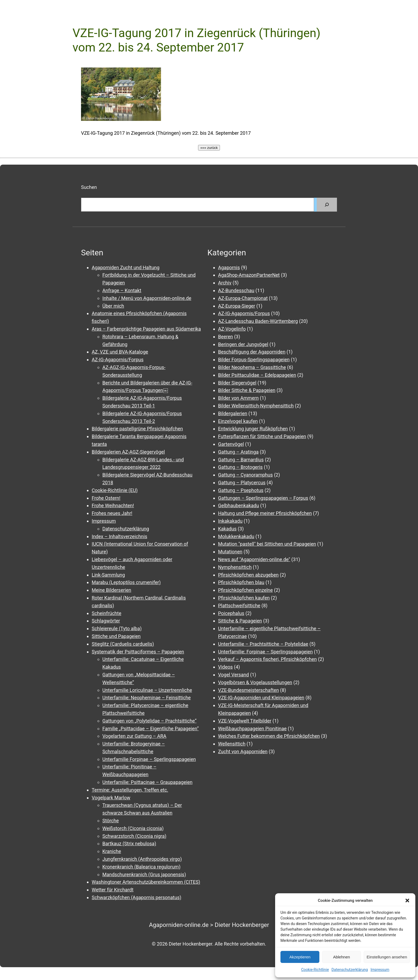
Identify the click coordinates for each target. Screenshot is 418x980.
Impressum (380, 970)
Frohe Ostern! (106, 498)
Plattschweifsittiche (239, 606)
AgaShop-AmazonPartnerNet (249, 275)
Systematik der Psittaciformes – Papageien (138, 652)
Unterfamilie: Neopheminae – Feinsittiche (146, 698)
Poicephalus (231, 613)
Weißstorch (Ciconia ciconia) (133, 828)
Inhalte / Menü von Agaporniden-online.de (147, 298)
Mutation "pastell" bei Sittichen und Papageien (267, 544)
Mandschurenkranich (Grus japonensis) (144, 874)
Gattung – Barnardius (241, 460)
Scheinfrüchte (106, 613)
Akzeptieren (300, 957)
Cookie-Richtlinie (315, 970)
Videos (225, 667)
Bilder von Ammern (238, 398)
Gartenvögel (231, 444)
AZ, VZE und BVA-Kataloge (120, 352)
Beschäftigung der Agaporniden (252, 352)
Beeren (226, 337)
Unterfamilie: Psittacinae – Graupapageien (147, 782)
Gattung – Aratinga (238, 452)
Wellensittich (232, 744)
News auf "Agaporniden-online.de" (254, 559)
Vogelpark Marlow (111, 798)
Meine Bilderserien (111, 590)
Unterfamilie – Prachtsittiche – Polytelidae (263, 644)
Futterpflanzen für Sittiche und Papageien (262, 436)
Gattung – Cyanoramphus (245, 475)
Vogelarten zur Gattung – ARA (134, 736)
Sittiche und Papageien (116, 636)
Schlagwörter (106, 621)
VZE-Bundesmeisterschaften (248, 690)
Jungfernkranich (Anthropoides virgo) (142, 859)
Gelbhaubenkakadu (238, 505)
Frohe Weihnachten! (113, 505)
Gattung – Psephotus (241, 490)
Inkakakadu (230, 521)
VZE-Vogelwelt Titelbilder (245, 721)
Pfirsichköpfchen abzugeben (248, 575)
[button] (407, 900)
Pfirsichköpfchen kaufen (244, 598)
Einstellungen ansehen (387, 957)
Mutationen (230, 552)
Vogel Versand (234, 675)
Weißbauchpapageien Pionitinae (252, 729)
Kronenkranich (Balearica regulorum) (141, 867)
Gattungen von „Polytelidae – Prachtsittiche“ (149, 721)
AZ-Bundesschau (236, 290)
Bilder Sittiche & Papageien (247, 390)
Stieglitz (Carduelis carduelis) (123, 644)
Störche (110, 821)
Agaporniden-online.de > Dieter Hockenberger (209, 925)
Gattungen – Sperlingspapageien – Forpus (263, 498)
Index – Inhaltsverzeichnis (119, 536)
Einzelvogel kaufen (238, 421)
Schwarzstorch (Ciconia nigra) (134, 836)
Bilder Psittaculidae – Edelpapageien (257, 375)
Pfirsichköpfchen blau (241, 582)
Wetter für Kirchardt (113, 890)
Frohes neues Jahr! (112, 513)
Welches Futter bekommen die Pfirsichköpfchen (269, 736)
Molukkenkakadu (236, 536)
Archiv (225, 283)
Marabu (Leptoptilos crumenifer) (126, 582)
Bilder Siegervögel (237, 383)
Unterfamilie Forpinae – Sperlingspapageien (149, 759)
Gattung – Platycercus (242, 483)
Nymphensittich (235, 567)
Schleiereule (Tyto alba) (117, 628)
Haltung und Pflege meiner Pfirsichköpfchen (265, 513)
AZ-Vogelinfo (232, 329)
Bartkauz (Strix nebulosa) (129, 844)
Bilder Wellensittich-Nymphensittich (256, 406)
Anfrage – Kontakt (122, 290)
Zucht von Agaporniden (243, 751)
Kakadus (227, 529)
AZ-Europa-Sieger (237, 306)
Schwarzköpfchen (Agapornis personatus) (136, 897)
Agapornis (229, 267)
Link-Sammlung (108, 575)
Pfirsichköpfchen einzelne (245, 590)
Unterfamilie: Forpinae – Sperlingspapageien (265, 652)
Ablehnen (341, 957)
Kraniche (112, 851)
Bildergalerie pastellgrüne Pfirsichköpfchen (137, 429)
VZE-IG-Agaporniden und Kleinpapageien (261, 698)
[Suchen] (327, 205)
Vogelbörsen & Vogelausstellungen (255, 682)
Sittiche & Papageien (240, 621)
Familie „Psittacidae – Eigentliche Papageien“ (150, 729)
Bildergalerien (233, 413)
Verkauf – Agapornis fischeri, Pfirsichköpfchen (267, 659)
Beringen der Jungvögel (243, 344)
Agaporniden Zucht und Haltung (126, 267)
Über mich (113, 306)
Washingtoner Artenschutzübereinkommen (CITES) (146, 882)
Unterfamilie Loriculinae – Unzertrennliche (147, 690)
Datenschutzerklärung (350, 970)
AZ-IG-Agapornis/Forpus (118, 360)
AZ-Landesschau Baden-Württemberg (258, 321)
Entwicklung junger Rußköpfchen (253, 429)
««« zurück (209, 148)
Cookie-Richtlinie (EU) (115, 490)
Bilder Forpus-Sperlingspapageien (254, 360)
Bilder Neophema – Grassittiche (252, 367)
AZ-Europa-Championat (243, 298)
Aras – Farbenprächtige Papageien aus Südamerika (146, 329)
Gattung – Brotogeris (240, 467)
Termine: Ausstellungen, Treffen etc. (130, 790)
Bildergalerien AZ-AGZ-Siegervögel (128, 452)
